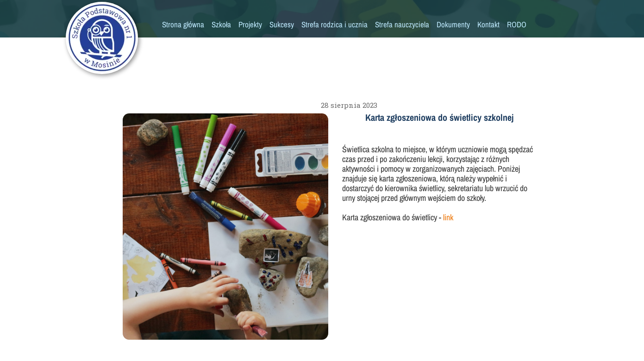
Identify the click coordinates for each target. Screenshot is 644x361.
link (447, 217)
